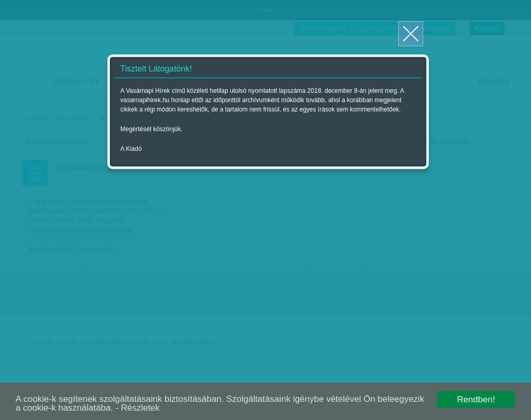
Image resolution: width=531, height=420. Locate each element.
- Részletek (138, 408)
